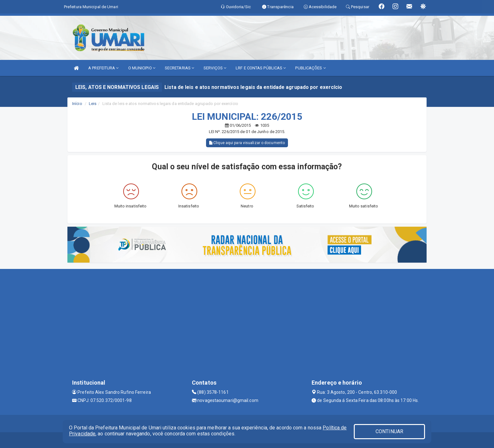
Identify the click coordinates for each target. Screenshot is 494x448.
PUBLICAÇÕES (310, 68)
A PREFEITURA (103, 68)
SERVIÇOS (215, 68)
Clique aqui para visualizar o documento (247, 143)
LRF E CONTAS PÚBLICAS (261, 68)
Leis (93, 104)
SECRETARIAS (179, 68)
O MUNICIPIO (142, 68)
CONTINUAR (389, 431)
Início (77, 104)
